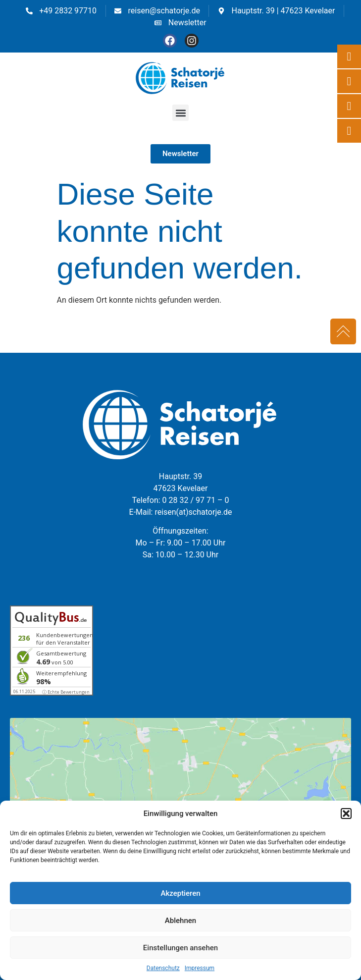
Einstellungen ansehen (180, 948)
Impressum (200, 968)
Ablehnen (180, 921)
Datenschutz (163, 968)
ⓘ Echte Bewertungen (66, 692)
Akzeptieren (180, 893)
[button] (346, 814)
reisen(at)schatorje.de (193, 512)
